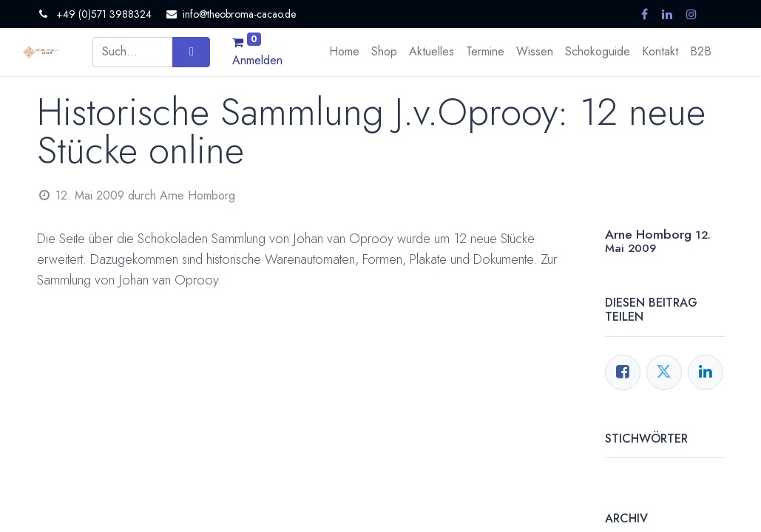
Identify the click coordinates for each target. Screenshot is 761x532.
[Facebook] (623, 372)
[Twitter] (664, 372)
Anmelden (257, 60)
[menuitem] (344, 52)
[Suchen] (191, 52)
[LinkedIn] (706, 372)
